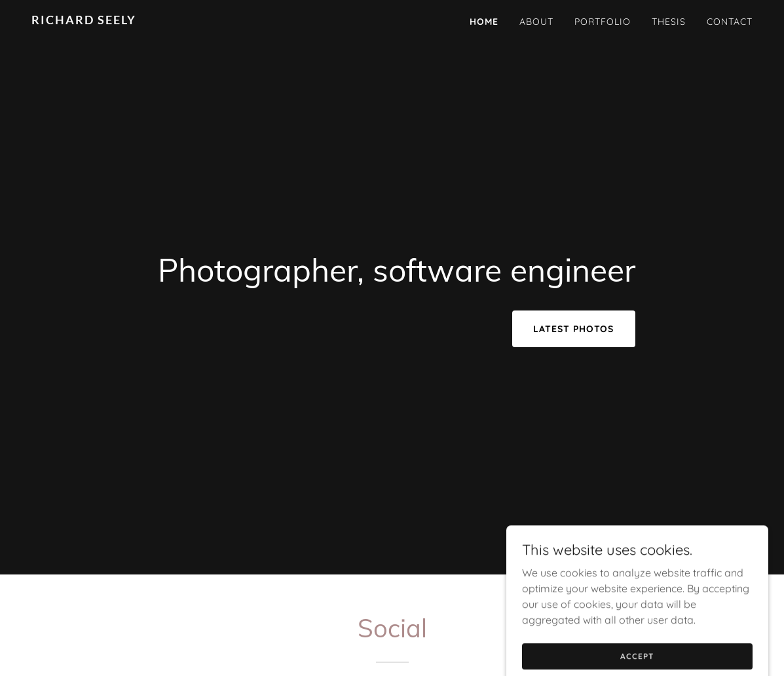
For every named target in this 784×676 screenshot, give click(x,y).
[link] (158, 20)
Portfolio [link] (603, 22)
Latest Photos (574, 329)
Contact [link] (730, 22)
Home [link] (484, 22)
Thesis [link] (669, 22)
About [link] (536, 22)
